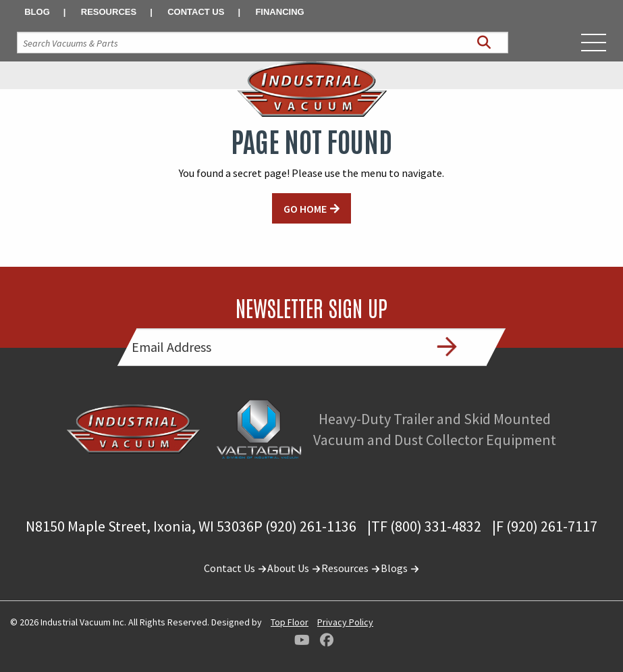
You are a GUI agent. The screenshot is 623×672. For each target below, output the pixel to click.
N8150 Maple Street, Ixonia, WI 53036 (140, 526)
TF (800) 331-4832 (426, 526)
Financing (279, 12)
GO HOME (305, 209)
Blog (37, 12)
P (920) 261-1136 (305, 526)
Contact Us (196, 12)
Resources (109, 12)
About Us (294, 568)
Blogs (400, 568)
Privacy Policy (345, 622)
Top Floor (290, 622)
